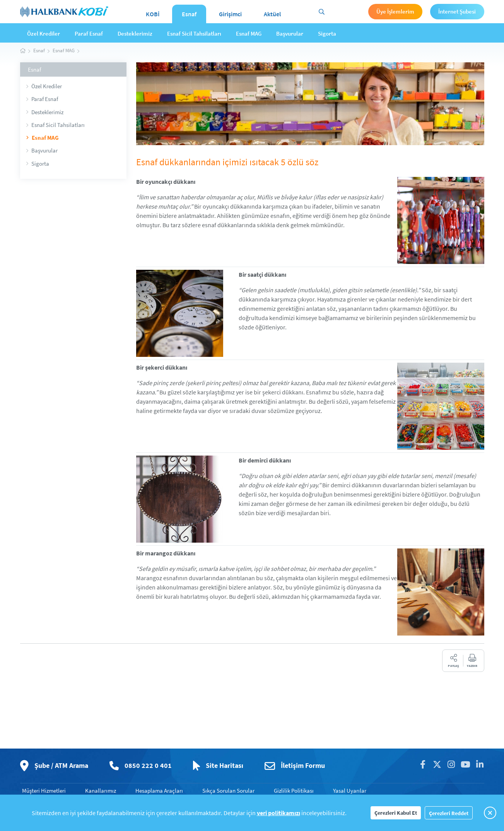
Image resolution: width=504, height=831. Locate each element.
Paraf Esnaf (89, 33)
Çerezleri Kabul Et (396, 813)
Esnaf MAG (249, 33)
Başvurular (290, 33)
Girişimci (230, 14)
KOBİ (153, 14)
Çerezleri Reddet (449, 813)
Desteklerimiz (135, 33)
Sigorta (327, 33)
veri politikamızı (278, 813)
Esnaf (189, 14)
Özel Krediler (44, 33)
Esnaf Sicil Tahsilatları (194, 33)
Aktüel (272, 14)
